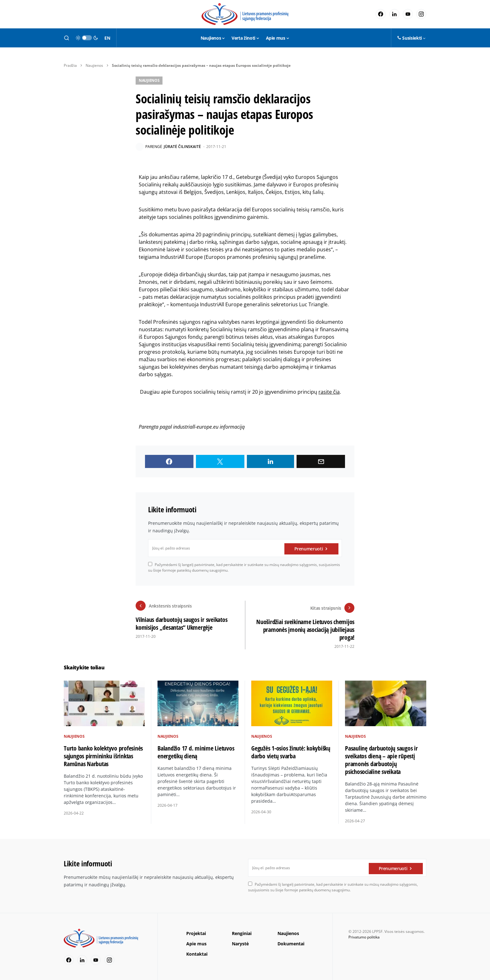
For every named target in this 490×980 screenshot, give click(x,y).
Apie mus (196, 942)
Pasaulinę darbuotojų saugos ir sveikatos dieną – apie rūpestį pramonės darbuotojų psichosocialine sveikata (381, 758)
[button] (67, 38)
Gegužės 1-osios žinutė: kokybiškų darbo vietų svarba (291, 750)
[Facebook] (381, 14)
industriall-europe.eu (196, 427)
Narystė (240, 942)
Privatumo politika (364, 935)
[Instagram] (421, 14)
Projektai (196, 931)
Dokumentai (291, 942)
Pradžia (70, 65)
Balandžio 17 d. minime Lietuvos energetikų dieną (196, 750)
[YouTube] (408, 14)
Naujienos (94, 65)
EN (107, 38)
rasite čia (329, 392)
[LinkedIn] (394, 14)
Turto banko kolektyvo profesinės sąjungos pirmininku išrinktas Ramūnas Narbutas (103, 754)
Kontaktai (197, 952)
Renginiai (242, 931)
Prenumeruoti (309, 548)
